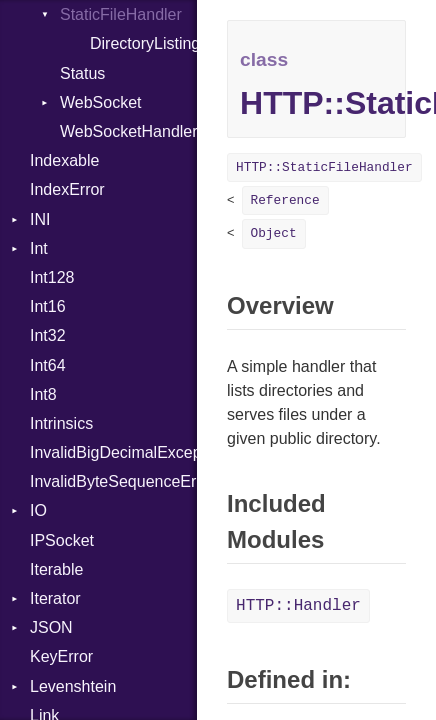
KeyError (61, 656)
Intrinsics (61, 423)
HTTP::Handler (298, 606)
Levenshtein (73, 686)
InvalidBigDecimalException (113, 452)
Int (39, 248)
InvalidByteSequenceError (113, 481)
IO (38, 510)
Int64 (48, 365)
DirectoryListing (143, 43)
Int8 (43, 394)
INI (40, 219)
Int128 (52, 277)
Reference (285, 200)
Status (82, 73)
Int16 (48, 306)
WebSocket (101, 102)
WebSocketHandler (128, 131)
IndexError (67, 189)
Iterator (55, 598)
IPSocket (62, 540)
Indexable (64, 160)
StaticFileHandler (121, 14)
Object (274, 233)
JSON (51, 627)
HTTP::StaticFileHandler (324, 167)
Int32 (48, 335)
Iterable (56, 569)
